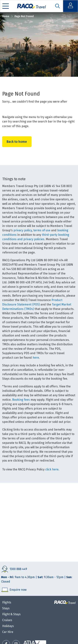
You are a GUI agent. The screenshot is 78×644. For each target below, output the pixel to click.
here (36, 358)
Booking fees (21, 400)
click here (52, 469)
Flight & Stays (11, 614)
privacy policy (23, 230)
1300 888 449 (18, 569)
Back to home (17, 141)
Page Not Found (24, 16)
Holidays (8, 626)
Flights (7, 602)
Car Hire (8, 632)
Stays (6, 608)
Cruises (7, 620)
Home (6, 16)
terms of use (42, 230)
